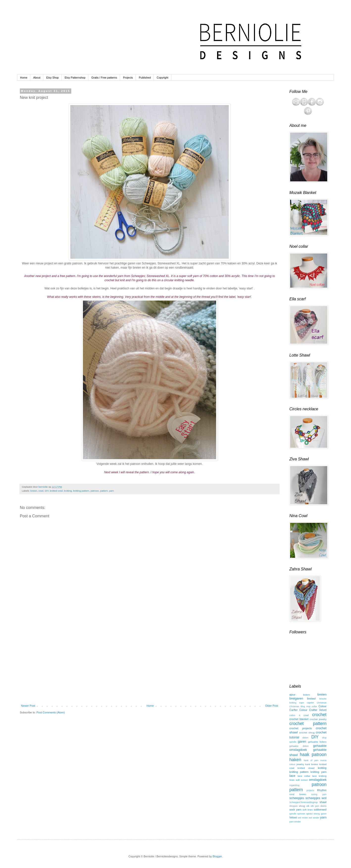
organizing (294, 785)
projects (310, 790)
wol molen (303, 818)
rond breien (298, 794)
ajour (292, 695)
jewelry (300, 764)
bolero (306, 695)
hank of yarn (311, 760)
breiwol (311, 699)
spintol (309, 814)
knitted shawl (306, 768)
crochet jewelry (318, 719)
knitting (68, 491)
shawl (323, 802)
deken (305, 738)
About (37, 78)
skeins (323, 806)
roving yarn (319, 794)
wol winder (314, 818)
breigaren (296, 698)
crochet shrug (307, 733)
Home (24, 78)
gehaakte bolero (317, 742)
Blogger (217, 856)
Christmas (322, 703)
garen (302, 742)
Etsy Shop (52, 78)
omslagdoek (318, 780)
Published (145, 78)
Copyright (163, 78)
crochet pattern (308, 724)
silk (308, 806)
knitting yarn (319, 772)
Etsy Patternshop (75, 78)
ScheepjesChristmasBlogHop (303, 802)
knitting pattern (81, 491)
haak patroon (313, 755)
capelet (310, 703)
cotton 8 (295, 715)
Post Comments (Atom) (50, 712)
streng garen (320, 814)
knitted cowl (56, 491)
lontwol (304, 780)
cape (302, 703)
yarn (112, 491)
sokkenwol (320, 810)
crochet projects (301, 728)
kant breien (312, 764)
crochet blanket (299, 719)
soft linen (308, 810)
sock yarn (295, 810)
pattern (104, 491)
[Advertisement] (150, 664)
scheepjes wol (316, 798)
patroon (95, 491)
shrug (302, 806)
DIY (47, 491)
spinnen (301, 814)
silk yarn (315, 806)
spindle (293, 814)
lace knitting (319, 776)
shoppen (294, 806)
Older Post (272, 706)
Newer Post (28, 706)
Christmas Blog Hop (300, 706)
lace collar (304, 776)
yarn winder (295, 822)
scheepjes (297, 798)
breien (34, 491)
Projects (128, 78)
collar (314, 706)
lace (292, 776)
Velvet (293, 817)
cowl (41, 491)
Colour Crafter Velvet (313, 710)
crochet (319, 715)
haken (295, 760)
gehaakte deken (299, 746)
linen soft (295, 780)
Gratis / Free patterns (104, 78)
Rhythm (322, 790)
